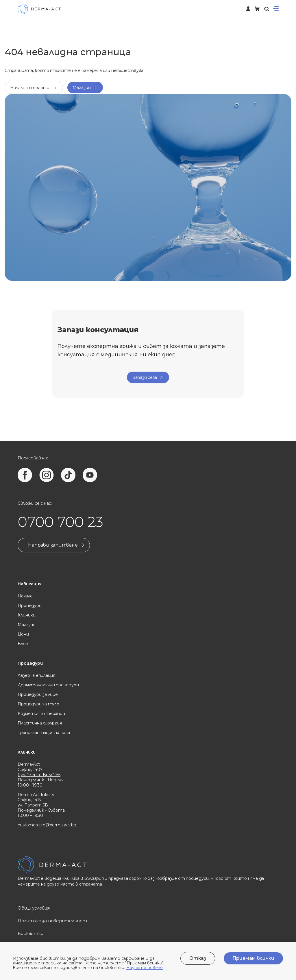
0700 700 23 (60, 522)
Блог (23, 644)
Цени (23, 634)
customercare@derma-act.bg (47, 825)
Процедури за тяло (38, 704)
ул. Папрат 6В (33, 805)
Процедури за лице (38, 694)
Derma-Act (29, 764)
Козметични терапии (41, 713)
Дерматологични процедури (48, 685)
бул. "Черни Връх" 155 (39, 775)
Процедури (29, 605)
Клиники (27, 615)
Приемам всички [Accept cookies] (253, 958)
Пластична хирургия (40, 723)
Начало (25, 596)
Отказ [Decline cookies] (198, 958)
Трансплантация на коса (44, 733)
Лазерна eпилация (36, 675)
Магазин (27, 625)
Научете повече (145, 968)
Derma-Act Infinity (36, 795)
